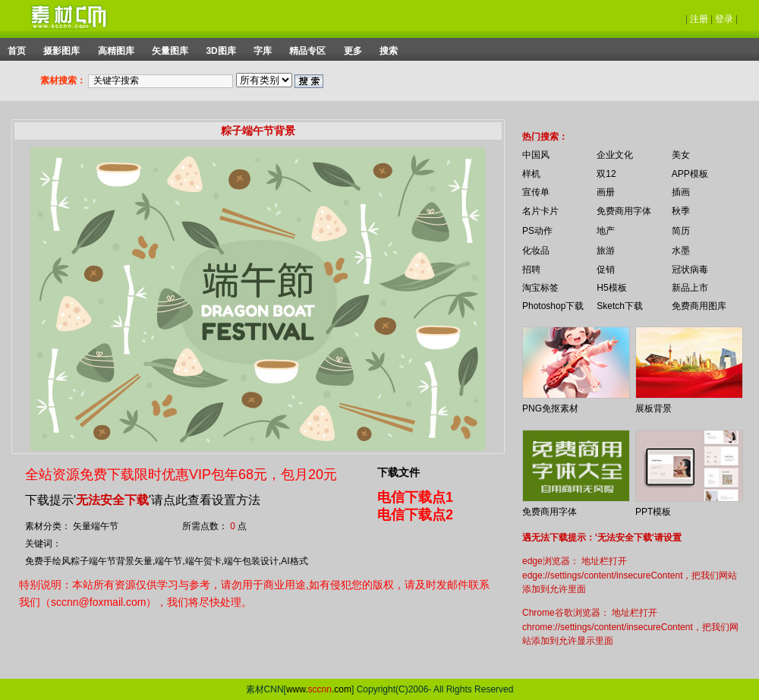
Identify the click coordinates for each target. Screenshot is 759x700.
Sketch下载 (620, 306)
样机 (531, 174)
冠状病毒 (690, 270)
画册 (606, 192)
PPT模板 (653, 512)
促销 (606, 270)
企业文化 (615, 155)
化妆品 (536, 251)
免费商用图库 (699, 306)
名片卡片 (540, 211)
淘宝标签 (540, 288)
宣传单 (536, 192)
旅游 (606, 251)
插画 (681, 192)
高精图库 (116, 51)
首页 (17, 51)
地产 (606, 231)
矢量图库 (170, 51)
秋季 (681, 211)
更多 (353, 51)
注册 (699, 19)
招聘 (531, 270)
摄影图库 (61, 51)
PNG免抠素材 (550, 408)
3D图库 (220, 51)
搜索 (389, 51)
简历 (681, 231)
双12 (606, 174)
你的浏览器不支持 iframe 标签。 (512, 123)
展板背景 (653, 408)
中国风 (536, 155)
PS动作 (537, 231)
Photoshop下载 (553, 306)
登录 (724, 19)
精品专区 (307, 51)
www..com (319, 689)
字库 (263, 51)
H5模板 (611, 288)
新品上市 (690, 288)
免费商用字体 (624, 211)
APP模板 (690, 174)
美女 (681, 155)
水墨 (681, 251)
